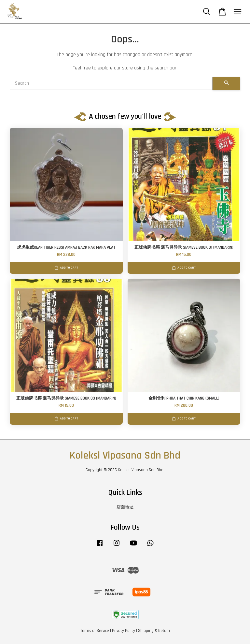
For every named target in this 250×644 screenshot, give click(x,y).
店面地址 (125, 507)
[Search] (111, 83)
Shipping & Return (154, 631)
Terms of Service (95, 631)
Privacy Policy (124, 631)
